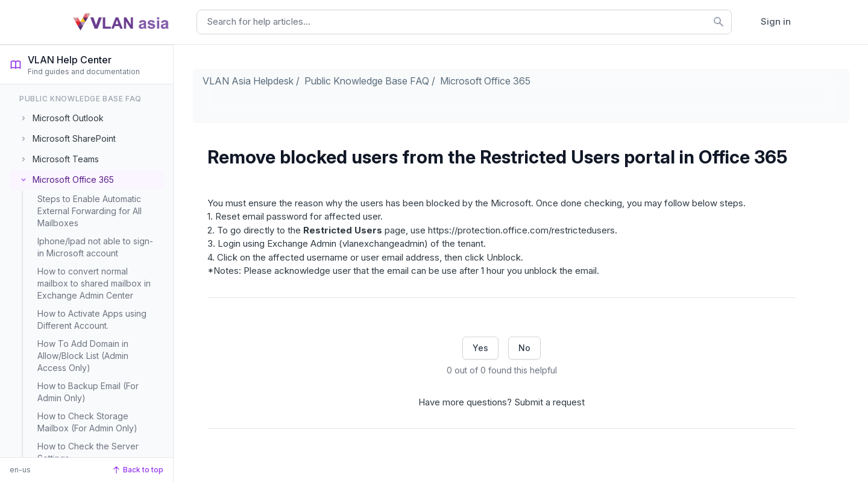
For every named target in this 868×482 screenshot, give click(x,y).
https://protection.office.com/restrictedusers (521, 230)
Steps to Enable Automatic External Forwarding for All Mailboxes (90, 211)
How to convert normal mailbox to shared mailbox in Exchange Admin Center (94, 283)
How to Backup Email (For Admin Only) (88, 392)
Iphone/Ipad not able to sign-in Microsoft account (95, 247)
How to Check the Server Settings (88, 452)
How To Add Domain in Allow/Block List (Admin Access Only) (83, 356)
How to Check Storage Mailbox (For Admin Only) (87, 422)
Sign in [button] (776, 21)
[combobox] (464, 22)
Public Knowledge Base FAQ (367, 81)
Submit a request (549, 402)
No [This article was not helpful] (524, 348)
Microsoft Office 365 (485, 81)
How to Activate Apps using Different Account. (92, 319)
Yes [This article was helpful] (480, 348)
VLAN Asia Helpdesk (248, 81)
